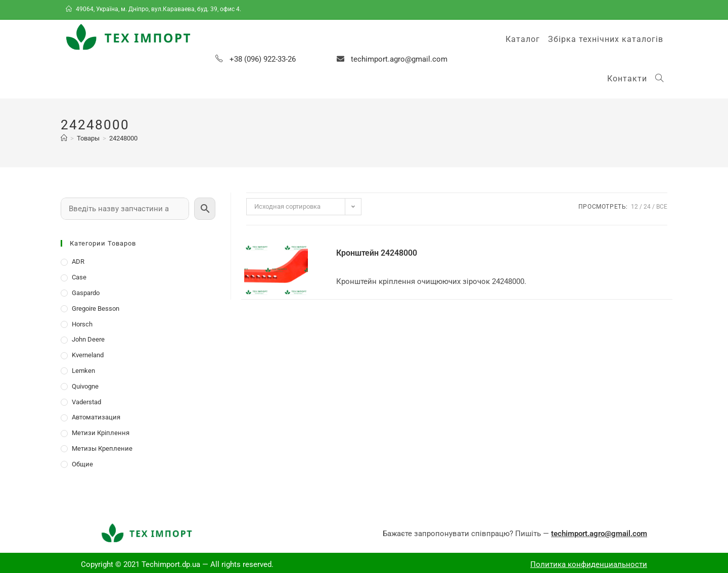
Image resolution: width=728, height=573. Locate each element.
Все (662, 207)
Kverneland (88, 355)
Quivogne (85, 386)
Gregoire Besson (96, 308)
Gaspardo (86, 293)
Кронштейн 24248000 (377, 253)
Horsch (82, 324)
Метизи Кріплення (101, 433)
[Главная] (64, 138)
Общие (82, 464)
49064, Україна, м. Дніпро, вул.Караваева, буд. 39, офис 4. (154, 9)
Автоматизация (96, 417)
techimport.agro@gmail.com (399, 59)
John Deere (88, 339)
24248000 (123, 138)
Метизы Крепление (102, 448)
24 (647, 207)
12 (634, 207)
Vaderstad (86, 402)
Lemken (83, 371)
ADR (78, 261)
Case (79, 277)
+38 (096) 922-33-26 (263, 59)
